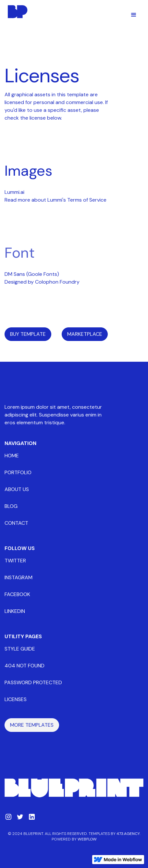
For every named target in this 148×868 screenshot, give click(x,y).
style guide (20, 649)
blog (11, 506)
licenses (16, 699)
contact (16, 523)
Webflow (87, 839)
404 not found (25, 666)
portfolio (18, 472)
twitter (15, 561)
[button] (134, 15)
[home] (16, 12)
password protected (33, 682)
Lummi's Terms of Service (77, 200)
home (12, 456)
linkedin (15, 611)
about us (17, 489)
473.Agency (128, 834)
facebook (17, 594)
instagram (18, 577)
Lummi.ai (14, 192)
